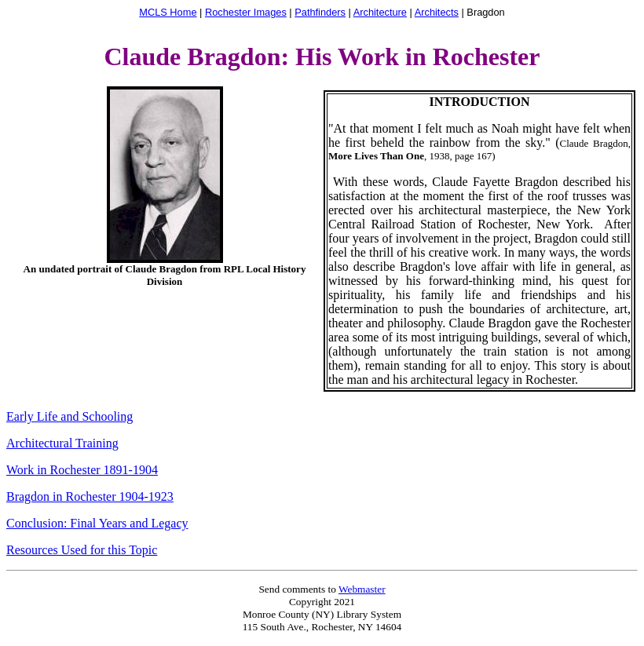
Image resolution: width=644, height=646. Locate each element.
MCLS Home (168, 12)
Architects (437, 12)
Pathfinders (320, 12)
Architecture (380, 12)
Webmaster (362, 589)
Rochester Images (246, 12)
